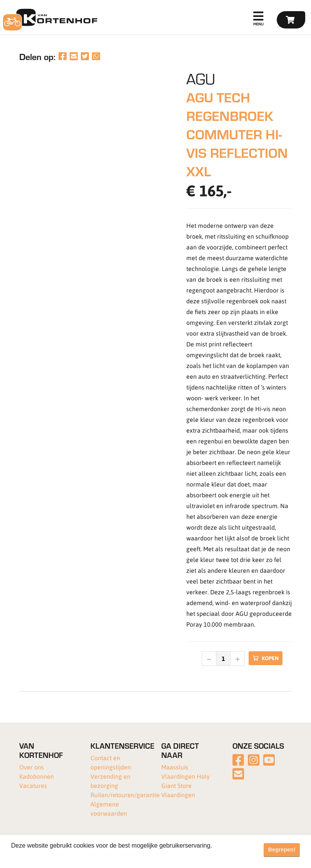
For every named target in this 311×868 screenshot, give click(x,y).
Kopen (266, 658)
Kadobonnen (37, 776)
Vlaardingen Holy (186, 776)
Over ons (32, 767)
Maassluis (175, 767)
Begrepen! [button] (282, 850)
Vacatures (33, 785)
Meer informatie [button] (34, 856)
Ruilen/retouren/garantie (125, 795)
